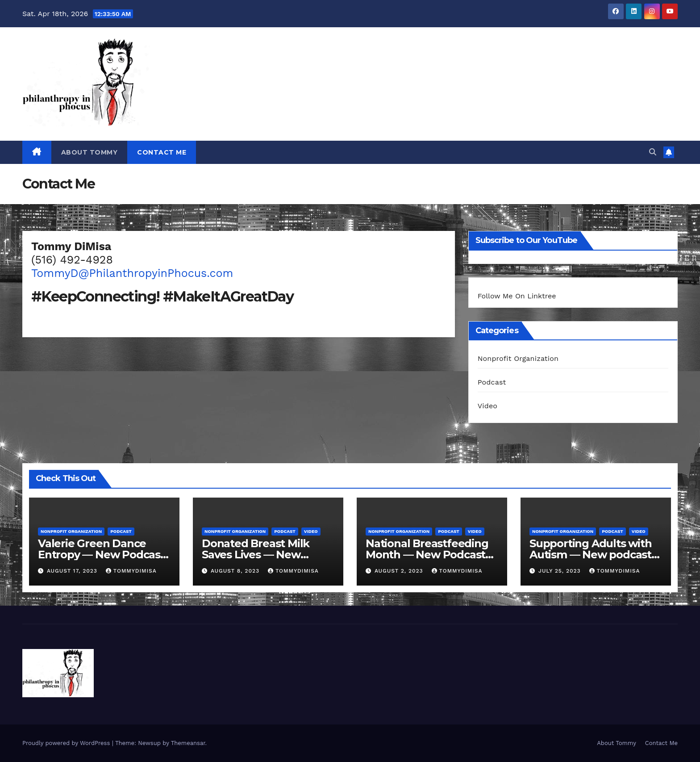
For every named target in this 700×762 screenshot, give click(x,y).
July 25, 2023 (561, 571)
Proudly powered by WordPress (67, 743)
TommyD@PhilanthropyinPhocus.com (132, 273)
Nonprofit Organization (518, 358)
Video (488, 406)
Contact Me (162, 152)
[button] (653, 152)
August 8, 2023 (236, 571)
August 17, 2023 (73, 571)
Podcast (492, 382)
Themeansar (188, 743)
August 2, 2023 (400, 571)
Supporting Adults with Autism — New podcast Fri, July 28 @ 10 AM (591, 555)
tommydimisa (131, 571)
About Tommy (90, 152)
